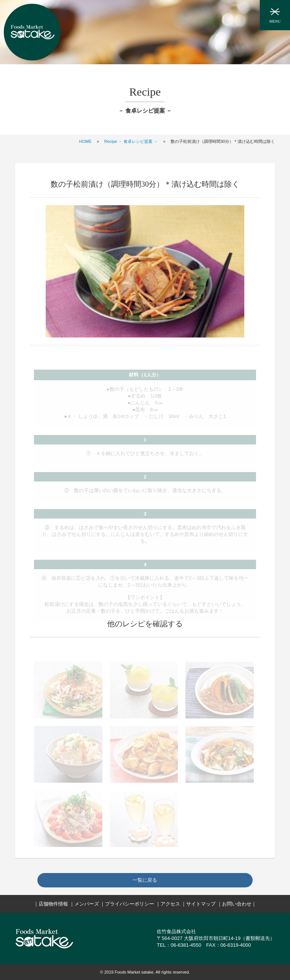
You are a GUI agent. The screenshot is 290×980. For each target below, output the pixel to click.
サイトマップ (201, 904)
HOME (86, 141)
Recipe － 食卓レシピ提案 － (131, 141)
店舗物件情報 (53, 904)
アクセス (170, 904)
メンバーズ (87, 904)
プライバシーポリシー (130, 904)
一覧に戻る (145, 880)
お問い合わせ (237, 904)
